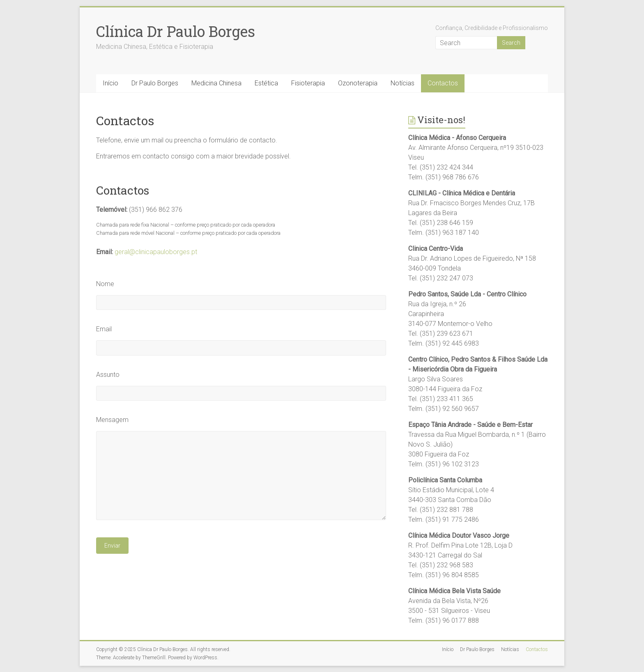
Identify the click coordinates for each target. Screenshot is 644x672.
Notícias (402, 83)
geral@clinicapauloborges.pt (156, 252)
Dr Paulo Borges (155, 83)
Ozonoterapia (358, 83)
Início (110, 83)
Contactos (443, 83)
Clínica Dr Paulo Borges (176, 31)
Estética (266, 83)
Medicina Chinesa (216, 83)
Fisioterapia (308, 83)
